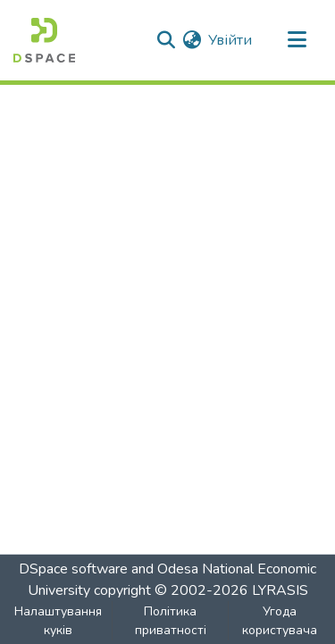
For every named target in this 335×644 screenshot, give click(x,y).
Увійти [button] (231, 40)
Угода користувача (280, 621)
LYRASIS (280, 590)
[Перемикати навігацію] (297, 40)
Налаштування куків (58, 621)
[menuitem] (192, 40)
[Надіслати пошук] (166, 40)
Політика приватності (171, 621)
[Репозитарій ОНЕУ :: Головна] (44, 40)
